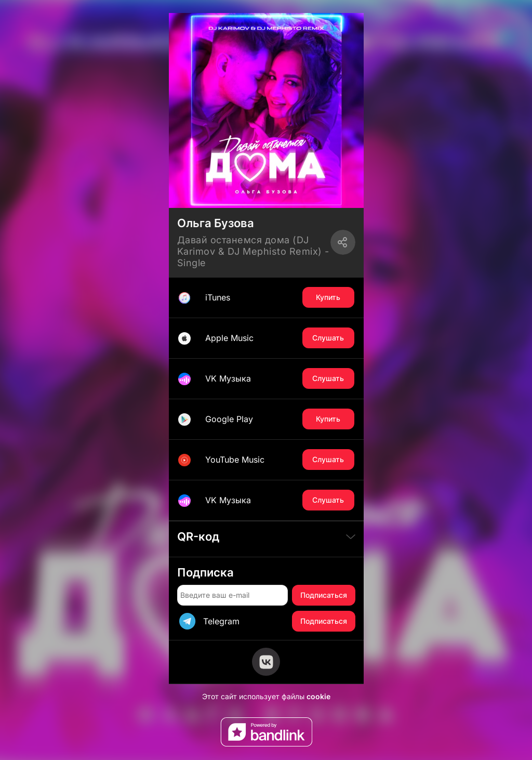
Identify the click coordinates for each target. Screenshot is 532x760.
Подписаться (324, 595)
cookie (318, 696)
